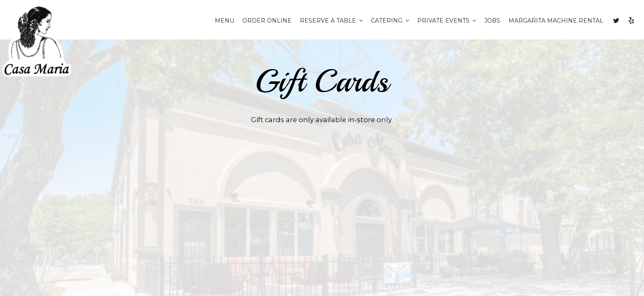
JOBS (492, 21)
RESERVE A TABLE (331, 21)
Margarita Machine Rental (556, 21)
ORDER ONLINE (267, 21)
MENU (224, 21)
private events (447, 21)
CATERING (390, 21)
